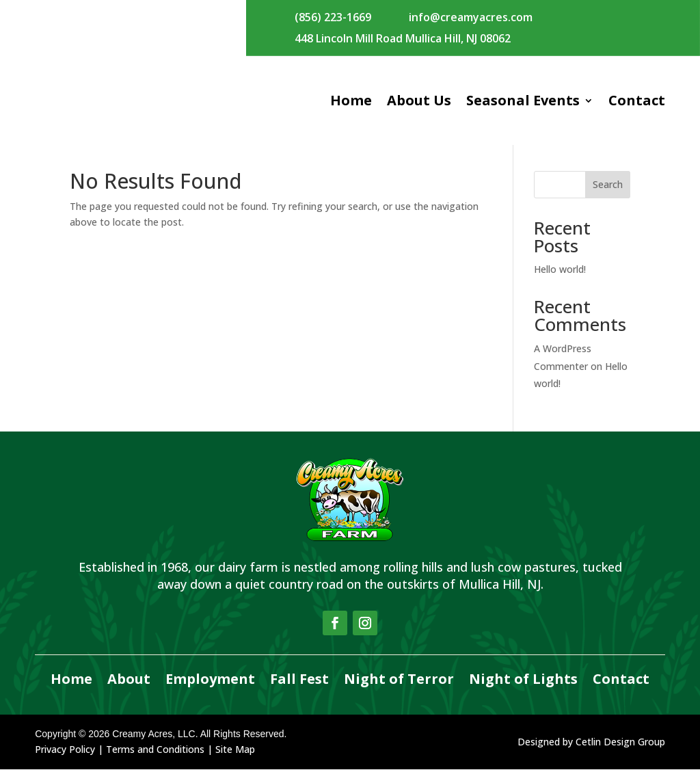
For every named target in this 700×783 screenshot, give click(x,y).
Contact (637, 100)
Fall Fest (299, 693)
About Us (419, 100)
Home (351, 100)
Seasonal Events (523, 100)
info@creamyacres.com (471, 17)
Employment (210, 693)
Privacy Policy (65, 763)
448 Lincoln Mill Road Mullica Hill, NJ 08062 (403, 38)
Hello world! (560, 283)
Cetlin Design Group (620, 755)
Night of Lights (523, 693)
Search (608, 198)
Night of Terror (399, 693)
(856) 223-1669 (333, 17)
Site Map (235, 763)
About (129, 693)
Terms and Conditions (155, 763)
